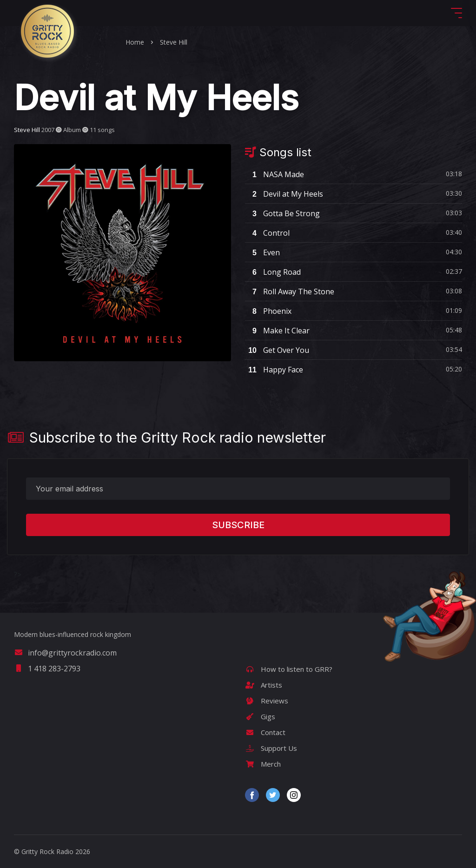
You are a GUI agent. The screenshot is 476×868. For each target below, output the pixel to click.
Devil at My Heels (284, 194)
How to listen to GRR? (289, 669)
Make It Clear (277, 331)
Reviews (267, 701)
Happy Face (274, 370)
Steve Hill (174, 42)
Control (267, 233)
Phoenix (268, 311)
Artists (264, 685)
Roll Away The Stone (290, 292)
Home (135, 42)
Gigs (260, 716)
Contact (265, 732)
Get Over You (277, 350)
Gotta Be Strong (282, 213)
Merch (263, 764)
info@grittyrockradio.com (65, 653)
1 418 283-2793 (47, 669)
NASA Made (274, 174)
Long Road (273, 272)
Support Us (271, 748)
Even (262, 252)
